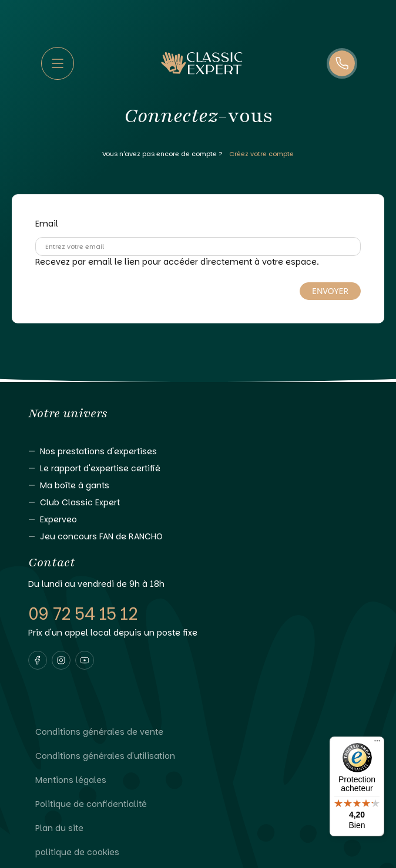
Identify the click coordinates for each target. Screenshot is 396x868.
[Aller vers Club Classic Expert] (198, 503)
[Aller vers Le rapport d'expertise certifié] (198, 469)
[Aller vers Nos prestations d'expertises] (198, 452)
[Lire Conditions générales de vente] (198, 732)
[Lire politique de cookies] (198, 852)
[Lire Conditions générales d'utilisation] (198, 756)
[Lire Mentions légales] (198, 780)
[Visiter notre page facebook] (38, 660)
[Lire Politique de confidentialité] (198, 804)
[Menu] (377, 744)
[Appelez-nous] (342, 63)
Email (47, 224)
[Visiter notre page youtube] (85, 660)
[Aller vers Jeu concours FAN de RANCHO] (198, 537)
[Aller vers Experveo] (198, 520)
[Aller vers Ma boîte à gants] (198, 486)
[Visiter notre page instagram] (61, 660)
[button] (38, 660)
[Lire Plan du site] (198, 828)
